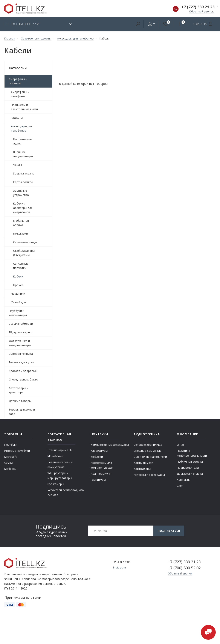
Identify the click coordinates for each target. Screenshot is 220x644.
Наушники (18, 293)
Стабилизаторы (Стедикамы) (24, 253)
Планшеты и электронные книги (24, 107)
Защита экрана (24, 173)
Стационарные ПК (60, 450)
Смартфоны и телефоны (20, 94)
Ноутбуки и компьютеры (18, 313)
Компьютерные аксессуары (110, 444)
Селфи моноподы (25, 242)
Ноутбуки (11, 444)
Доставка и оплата (190, 473)
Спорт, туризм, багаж (23, 379)
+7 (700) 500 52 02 (184, 568)
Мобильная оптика (21, 223)
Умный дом (19, 302)
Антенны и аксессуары (149, 474)
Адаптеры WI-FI (101, 473)
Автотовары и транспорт (19, 390)
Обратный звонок (201, 12)
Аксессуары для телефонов (22, 128)
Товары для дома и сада (22, 411)
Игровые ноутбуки (17, 450)
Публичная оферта (190, 461)
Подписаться (169, 531)
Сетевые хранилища (148, 444)
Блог (180, 485)
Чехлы (18, 165)
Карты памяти (23, 182)
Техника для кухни (21, 362)
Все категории (22, 24)
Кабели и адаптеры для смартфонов (23, 208)
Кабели (18, 276)
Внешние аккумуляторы (23, 154)
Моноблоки (55, 456)
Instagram (120, 567)
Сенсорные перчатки (21, 265)
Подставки (21, 233)
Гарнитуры (98, 479)
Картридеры (142, 468)
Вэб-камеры (56, 484)
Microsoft (10, 456)
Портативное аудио (22, 141)
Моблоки (10, 468)
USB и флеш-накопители (150, 456)
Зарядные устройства (21, 192)
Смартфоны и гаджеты (18, 81)
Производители (188, 467)
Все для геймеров (21, 323)
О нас (181, 444)
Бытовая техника (21, 353)
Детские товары (20, 401)
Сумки (8, 462)
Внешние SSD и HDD (147, 450)
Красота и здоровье (23, 371)
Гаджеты (17, 117)
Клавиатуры (99, 450)
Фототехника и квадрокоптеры (20, 343)
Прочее (18, 285)
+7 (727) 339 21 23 (198, 7)
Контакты (184, 479)
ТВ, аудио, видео (20, 332)
